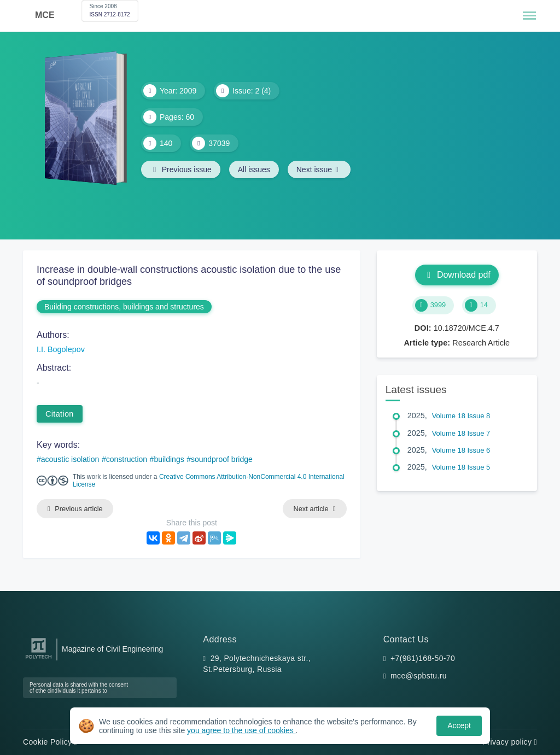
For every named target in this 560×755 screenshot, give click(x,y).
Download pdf (457, 275)
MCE (45, 15)
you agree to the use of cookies (241, 730)
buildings (169, 459)
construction (127, 459)
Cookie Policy (50, 742)
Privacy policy (510, 742)
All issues (254, 169)
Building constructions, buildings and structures (124, 307)
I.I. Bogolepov (61, 349)
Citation (60, 414)
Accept (459, 725)
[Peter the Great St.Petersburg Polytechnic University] (39, 659)
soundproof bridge (222, 459)
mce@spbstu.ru (419, 676)
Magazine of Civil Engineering (112, 649)
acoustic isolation (70, 459)
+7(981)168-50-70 (423, 658)
